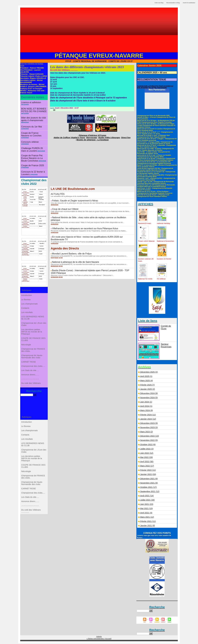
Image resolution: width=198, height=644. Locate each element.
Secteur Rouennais (165, 346)
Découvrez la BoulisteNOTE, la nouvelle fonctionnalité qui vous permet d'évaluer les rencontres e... (87, 246)
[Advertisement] (99, 31)
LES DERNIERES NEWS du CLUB (33, 312)
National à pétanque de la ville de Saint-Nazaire (72, 251)
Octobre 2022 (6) (148, 445)
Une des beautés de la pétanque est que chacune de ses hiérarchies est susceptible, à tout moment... (88, 201)
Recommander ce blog (173, 3)
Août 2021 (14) (147, 497)
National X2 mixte (146, 280)
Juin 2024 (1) (146, 403)
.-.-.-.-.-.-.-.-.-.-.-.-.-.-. (30, 387)
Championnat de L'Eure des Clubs (34, 320)
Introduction (27, 284)
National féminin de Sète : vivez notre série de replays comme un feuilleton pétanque (88, 214)
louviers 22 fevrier (165, 260)
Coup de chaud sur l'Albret (63, 207)
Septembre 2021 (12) (149, 492)
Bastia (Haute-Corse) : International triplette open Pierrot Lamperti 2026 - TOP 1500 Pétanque (92, 259)
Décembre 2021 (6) (149, 480)
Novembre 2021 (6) (149, 484)
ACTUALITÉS (57, 192)
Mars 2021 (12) (147, 518)
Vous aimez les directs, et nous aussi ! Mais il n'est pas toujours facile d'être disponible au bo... (85, 216)
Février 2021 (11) (148, 522)
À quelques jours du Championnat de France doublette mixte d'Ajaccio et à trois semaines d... (85, 232)
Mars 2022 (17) (147, 467)
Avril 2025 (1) (146, 377)
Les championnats (30, 295)
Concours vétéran (29, 135)
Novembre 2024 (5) (149, 399)
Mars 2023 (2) (146, 433)
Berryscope (92, 137)
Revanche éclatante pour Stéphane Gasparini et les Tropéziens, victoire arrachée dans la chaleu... (87, 224)
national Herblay (164, 222)
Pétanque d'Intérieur (93, 135)
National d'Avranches (162, 241)
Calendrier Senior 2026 (148, 65)
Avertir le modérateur (189, 3)
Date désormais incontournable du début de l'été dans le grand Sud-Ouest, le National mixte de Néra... (88, 209)
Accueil (108, 639)
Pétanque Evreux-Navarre (99, 56)
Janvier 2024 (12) (148, 420)
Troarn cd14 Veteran (143, 241)
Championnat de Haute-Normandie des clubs (32, 359)
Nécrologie (26, 344)
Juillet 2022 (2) (147, 450)
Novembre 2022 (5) (149, 441)
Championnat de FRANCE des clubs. (33, 351)
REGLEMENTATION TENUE (150, 79)
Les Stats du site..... (30, 376)
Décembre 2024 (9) (149, 394)
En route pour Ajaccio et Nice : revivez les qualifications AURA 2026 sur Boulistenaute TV (90, 230)
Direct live (119, 137)
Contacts (26, 300)
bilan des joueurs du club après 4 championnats (32, 116)
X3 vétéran (162, 280)
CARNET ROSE (29, 365)
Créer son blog (159, 3)
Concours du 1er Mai (30, 123)
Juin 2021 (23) (146, 505)
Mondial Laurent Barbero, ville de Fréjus (69, 244)
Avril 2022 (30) (146, 463)
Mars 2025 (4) (146, 382)
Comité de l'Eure (168, 327)
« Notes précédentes (95, 639)
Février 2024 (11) (148, 416)
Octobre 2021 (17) (148, 488)
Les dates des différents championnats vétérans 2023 (87, 67)
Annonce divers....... (30, 382)
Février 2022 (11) (148, 471)
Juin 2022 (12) (146, 454)
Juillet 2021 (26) (147, 501)
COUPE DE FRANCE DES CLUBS (33, 338)
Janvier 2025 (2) (147, 390)
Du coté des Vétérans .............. (31, 394)
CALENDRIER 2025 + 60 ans (150, 72)
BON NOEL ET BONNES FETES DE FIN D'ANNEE (32, 108)
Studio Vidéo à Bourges (106, 137)
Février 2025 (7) (147, 386)
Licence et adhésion (30, 102)
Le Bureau (26, 289)
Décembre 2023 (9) (149, 424)
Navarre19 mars (145, 222)
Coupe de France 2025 (31, 154)
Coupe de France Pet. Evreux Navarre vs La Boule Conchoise (34, 148)
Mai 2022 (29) (146, 458)
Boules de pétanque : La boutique (93, 138)
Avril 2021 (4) (146, 514)
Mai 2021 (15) (146, 509)
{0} (53, 110)
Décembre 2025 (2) (149, 373)
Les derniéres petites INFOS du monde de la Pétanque (32, 329)
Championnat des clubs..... (33, 371)
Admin (99, 637)
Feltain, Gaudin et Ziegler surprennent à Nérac (72, 199)
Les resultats (27, 306)
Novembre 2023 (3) (149, 428)
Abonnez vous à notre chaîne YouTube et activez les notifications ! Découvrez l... (80, 261)
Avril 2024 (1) (146, 407)
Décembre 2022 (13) (149, 437)
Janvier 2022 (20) (148, 475)
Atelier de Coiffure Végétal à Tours (74, 137)
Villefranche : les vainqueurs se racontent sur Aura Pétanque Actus (81, 222)
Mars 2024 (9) (146, 411)
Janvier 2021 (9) (147, 527)
